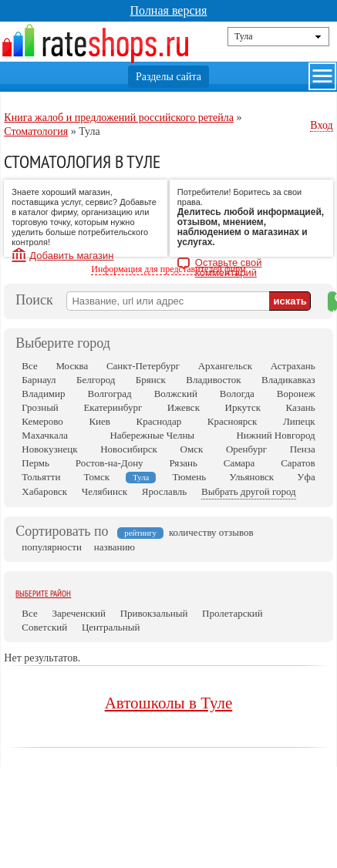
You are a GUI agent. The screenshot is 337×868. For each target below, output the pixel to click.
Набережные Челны (152, 435)
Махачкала (45, 435)
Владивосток (213, 380)
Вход (321, 125)
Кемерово (42, 421)
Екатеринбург (113, 407)
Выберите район (43, 594)
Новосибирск (129, 449)
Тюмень (189, 477)
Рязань (183, 463)
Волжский (176, 394)
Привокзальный (154, 613)
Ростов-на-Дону (110, 463)
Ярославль (164, 491)
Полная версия (169, 10)
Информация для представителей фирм (168, 269)
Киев (99, 421)
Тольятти (41, 477)
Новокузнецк (49, 449)
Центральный (111, 627)
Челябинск (104, 491)
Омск (192, 449)
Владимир (43, 394)
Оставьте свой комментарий (229, 264)
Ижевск (184, 407)
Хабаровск (44, 491)
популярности (52, 547)
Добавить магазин (71, 256)
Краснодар (159, 421)
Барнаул (39, 380)
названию (115, 547)
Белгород (96, 380)
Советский (44, 627)
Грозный (40, 407)
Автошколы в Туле (169, 703)
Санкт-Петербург (143, 366)
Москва (72, 366)
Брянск (151, 380)
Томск (97, 477)
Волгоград (109, 394)
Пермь (35, 463)
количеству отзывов (211, 532)
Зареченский (79, 613)
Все (29, 366)
